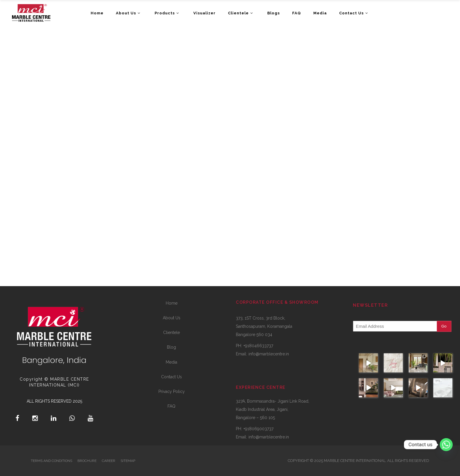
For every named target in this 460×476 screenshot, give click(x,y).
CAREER (109, 461)
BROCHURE (87, 461)
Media (171, 362)
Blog (171, 347)
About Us (172, 318)
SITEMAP (128, 461)
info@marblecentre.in (269, 354)
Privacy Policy (172, 391)
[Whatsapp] (446, 445)
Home (172, 303)
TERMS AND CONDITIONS (51, 461)
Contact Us (171, 377)
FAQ (171, 406)
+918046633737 (258, 346)
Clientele (171, 332)
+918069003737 (258, 429)
